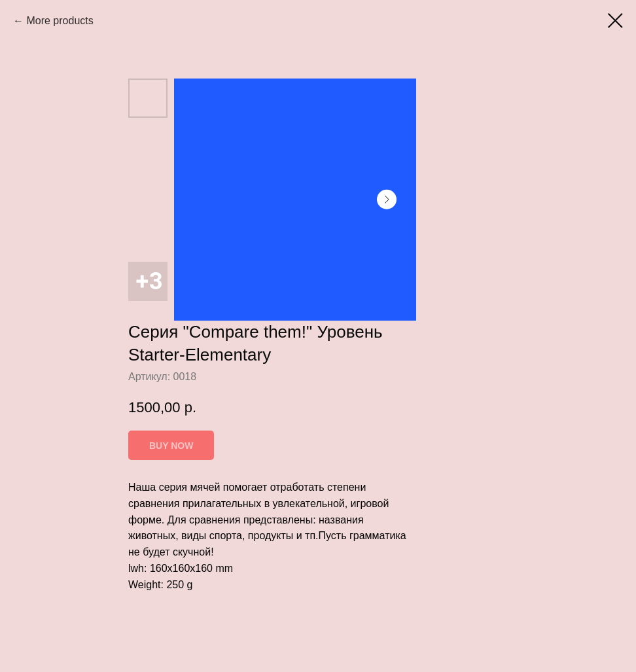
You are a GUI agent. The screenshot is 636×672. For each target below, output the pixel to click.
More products (60, 21)
